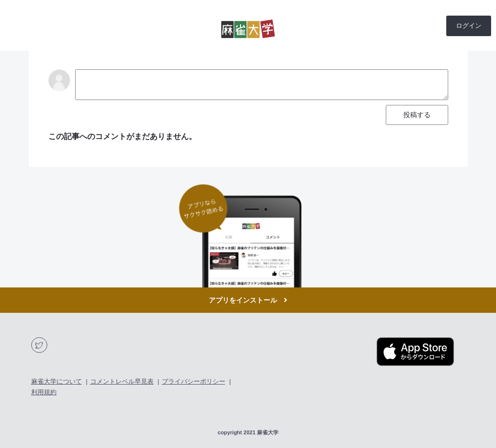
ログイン (469, 26)
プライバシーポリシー (194, 381)
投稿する (417, 115)
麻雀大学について (57, 381)
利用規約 (44, 392)
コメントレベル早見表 (122, 381)
